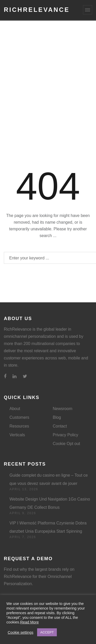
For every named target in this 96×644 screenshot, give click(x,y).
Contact (60, 426)
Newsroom (62, 409)
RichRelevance (37, 10)
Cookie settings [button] (20, 632)
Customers (19, 417)
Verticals (17, 435)
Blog (57, 417)
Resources (19, 426)
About (15, 409)
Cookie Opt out (66, 444)
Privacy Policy (66, 435)
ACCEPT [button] (47, 632)
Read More (30, 622)
